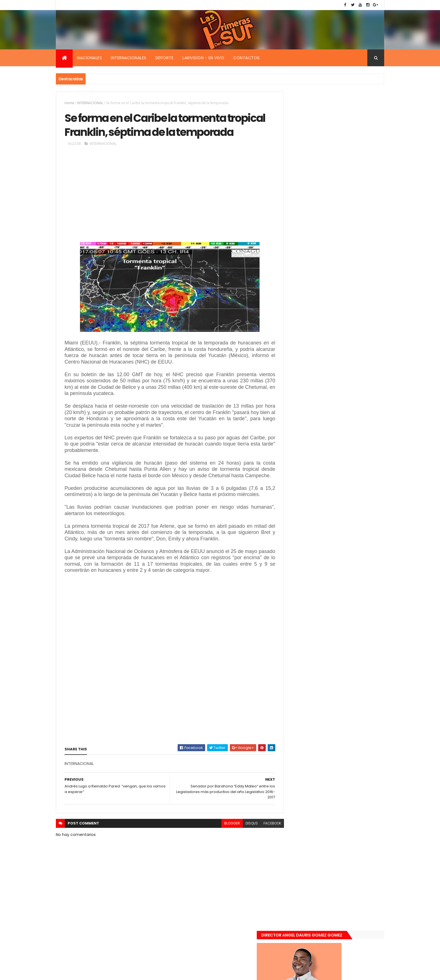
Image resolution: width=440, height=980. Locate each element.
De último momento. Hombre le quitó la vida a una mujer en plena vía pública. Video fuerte (345, 427)
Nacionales (90, 58)
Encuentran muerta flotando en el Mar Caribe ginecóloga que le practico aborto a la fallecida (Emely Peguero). (344, 392)
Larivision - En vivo (203, 58)
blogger (219, 846)
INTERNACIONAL (90, 103)
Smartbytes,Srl (98, 972)
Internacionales (129, 58)
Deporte (165, 58)
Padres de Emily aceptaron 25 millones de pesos (344, 486)
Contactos (247, 58)
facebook (260, 846)
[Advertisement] (164, 213)
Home (69, 103)
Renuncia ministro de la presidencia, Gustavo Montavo (342, 456)
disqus (239, 846)
